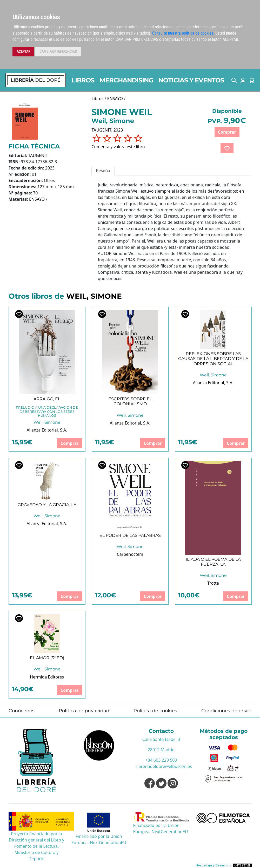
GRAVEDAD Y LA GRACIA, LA (47, 505)
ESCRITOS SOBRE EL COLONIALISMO (130, 401)
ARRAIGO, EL (47, 399)
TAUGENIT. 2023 (107, 130)
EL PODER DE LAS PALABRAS (130, 535)
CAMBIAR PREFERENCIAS (58, 51)
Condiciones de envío (226, 711)
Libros (97, 99)
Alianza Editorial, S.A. (47, 430)
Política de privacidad (84, 711)
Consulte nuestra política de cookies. (183, 33)
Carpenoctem (130, 554)
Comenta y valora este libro (118, 147)
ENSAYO (37, 199)
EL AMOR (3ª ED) (47, 658)
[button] (234, 80)
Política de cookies (155, 711)
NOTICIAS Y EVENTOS (191, 80)
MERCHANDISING (126, 80)
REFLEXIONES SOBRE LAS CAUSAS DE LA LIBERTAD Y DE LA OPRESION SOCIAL (213, 359)
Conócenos (22, 711)
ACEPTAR (23, 51)
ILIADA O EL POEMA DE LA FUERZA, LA (213, 562)
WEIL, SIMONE (94, 296)
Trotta (213, 583)
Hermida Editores (47, 677)
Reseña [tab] (103, 171)
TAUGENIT (38, 155)
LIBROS (83, 80)
